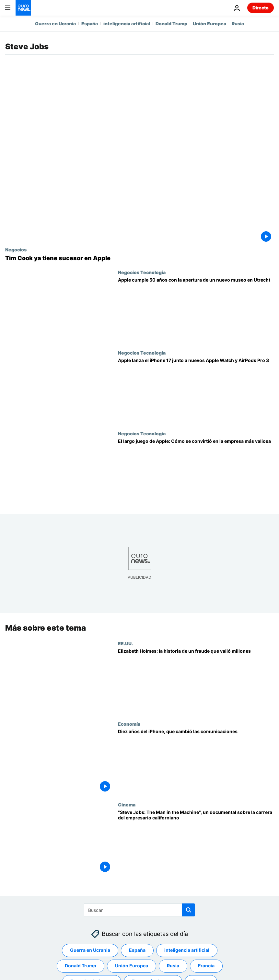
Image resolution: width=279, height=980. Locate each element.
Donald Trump (171, 24)
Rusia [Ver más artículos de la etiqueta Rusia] (173, 966)
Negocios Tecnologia (142, 272)
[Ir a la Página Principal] (23, 8)
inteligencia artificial (127, 24)
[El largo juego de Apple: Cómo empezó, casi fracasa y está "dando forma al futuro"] (196, 471)
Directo (261, 8)
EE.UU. (125, 643)
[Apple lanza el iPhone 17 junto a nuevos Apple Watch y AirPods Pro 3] (196, 390)
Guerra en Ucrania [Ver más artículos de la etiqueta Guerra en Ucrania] (90, 950)
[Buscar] (139, 910)
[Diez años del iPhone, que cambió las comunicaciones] (196, 762)
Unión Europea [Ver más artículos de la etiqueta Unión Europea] (132, 966)
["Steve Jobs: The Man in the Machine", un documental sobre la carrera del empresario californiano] (196, 842)
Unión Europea (209, 24)
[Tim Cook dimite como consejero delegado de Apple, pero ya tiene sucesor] (139, 258)
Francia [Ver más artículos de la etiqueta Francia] (206, 966)
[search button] (189, 910)
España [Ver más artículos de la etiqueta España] (137, 950)
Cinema (127, 805)
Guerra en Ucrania (55, 24)
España (90, 24)
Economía (129, 724)
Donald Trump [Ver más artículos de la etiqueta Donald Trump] (81, 966)
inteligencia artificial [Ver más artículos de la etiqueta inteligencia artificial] (187, 950)
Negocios (16, 249)
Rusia (238, 24)
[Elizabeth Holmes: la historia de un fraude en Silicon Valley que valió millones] (196, 681)
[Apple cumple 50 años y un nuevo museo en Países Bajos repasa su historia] (196, 310)
